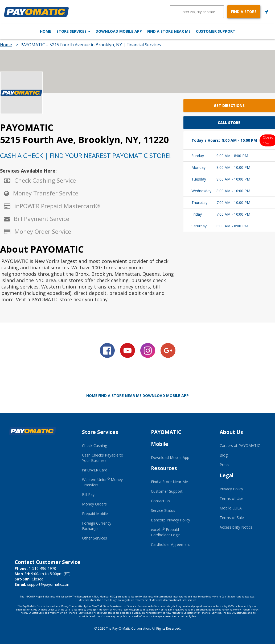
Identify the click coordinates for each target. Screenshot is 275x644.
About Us (231, 432)
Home (21, 31)
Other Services (95, 538)
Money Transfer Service (46, 193)
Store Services (61, 31)
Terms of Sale (232, 518)
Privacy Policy (231, 489)
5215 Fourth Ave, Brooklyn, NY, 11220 (84, 140)
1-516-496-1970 (42, 568)
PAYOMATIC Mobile (166, 438)
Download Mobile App (119, 31)
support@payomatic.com (49, 584)
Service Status (163, 510)
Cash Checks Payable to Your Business (103, 458)
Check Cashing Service (45, 180)
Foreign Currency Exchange (97, 526)
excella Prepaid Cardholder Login (166, 532)
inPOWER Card (95, 470)
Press (224, 465)
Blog (224, 455)
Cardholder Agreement (171, 544)
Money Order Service (43, 231)
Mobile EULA (231, 508)
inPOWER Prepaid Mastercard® (57, 206)
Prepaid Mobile (95, 514)
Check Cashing (95, 446)
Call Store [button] (229, 122)
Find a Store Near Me (181, 31)
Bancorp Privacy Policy (171, 520)
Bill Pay (88, 494)
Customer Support (240, 31)
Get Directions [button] (229, 105)
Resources (164, 468)
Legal (226, 475)
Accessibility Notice (236, 527)
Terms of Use (231, 498)
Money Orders (94, 504)
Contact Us (161, 501)
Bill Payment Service (42, 219)
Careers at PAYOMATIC (240, 446)
